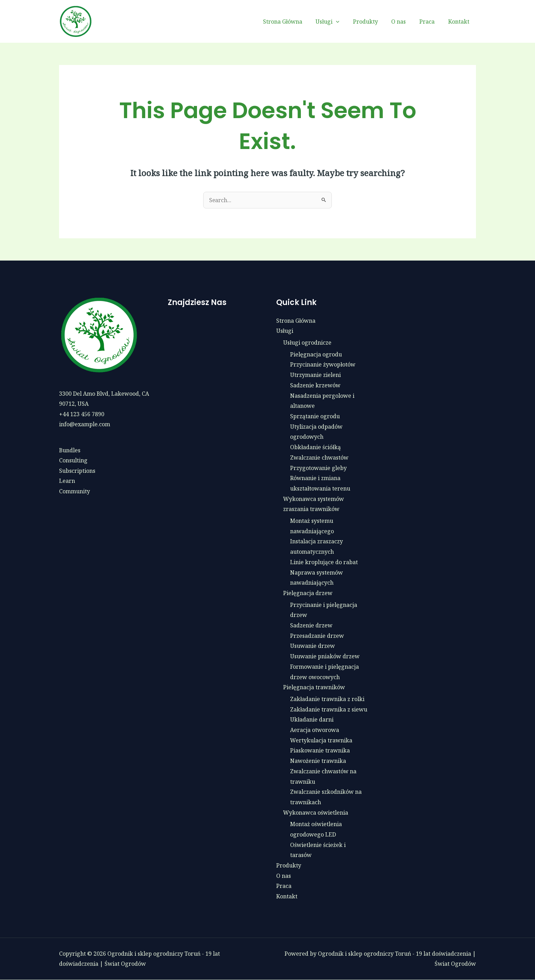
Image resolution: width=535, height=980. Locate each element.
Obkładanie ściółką (315, 447)
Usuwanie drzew (312, 646)
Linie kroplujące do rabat (324, 562)
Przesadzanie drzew (317, 636)
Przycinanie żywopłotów (323, 365)
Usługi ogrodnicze (307, 343)
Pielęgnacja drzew (308, 593)
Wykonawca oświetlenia (316, 813)
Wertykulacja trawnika (321, 740)
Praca (430, 22)
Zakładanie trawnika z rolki (327, 699)
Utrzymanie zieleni (315, 375)
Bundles (70, 450)
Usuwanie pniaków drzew (325, 656)
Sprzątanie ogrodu (315, 416)
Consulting (73, 461)
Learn (67, 481)
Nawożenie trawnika (318, 761)
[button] (346, 22)
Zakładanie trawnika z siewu (329, 709)
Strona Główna (295, 22)
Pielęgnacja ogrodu (316, 354)
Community (75, 492)
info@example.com (85, 425)
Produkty (373, 22)
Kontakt (460, 22)
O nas (404, 22)
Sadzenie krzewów (315, 385)
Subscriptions (77, 471)
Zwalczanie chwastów (319, 458)
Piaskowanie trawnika (320, 751)
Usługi (338, 22)
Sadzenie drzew (311, 625)
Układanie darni (312, 720)
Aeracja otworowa (315, 730)
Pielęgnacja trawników (314, 687)
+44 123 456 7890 (82, 414)
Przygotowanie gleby (318, 468)
